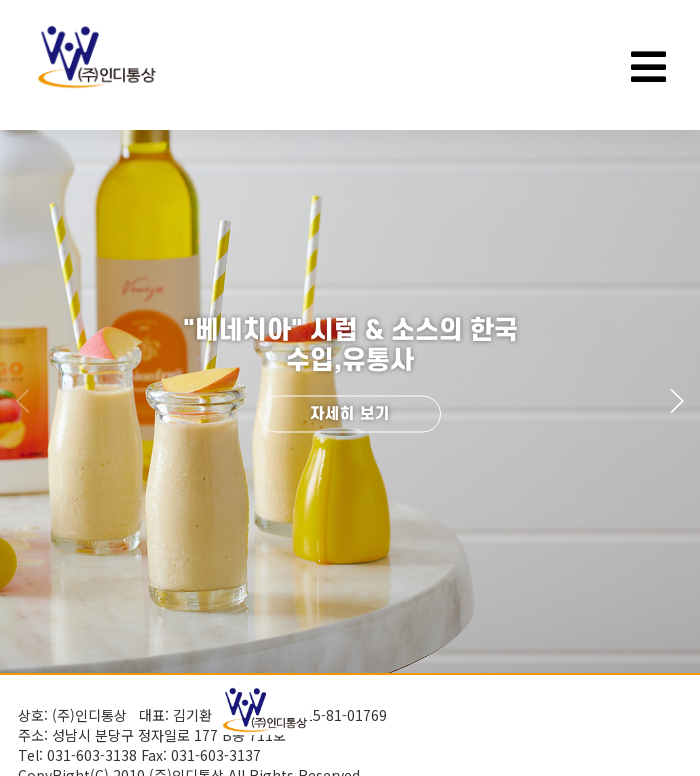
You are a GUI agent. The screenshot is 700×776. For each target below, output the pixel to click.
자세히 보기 (350, 414)
